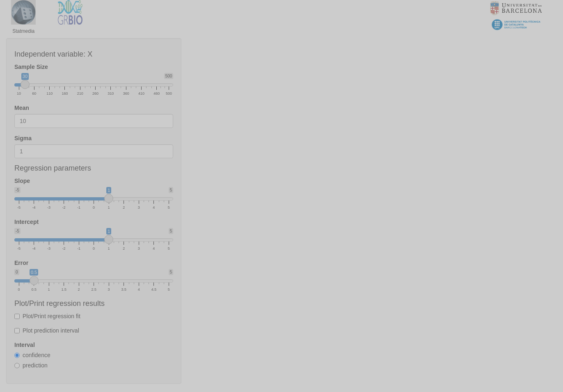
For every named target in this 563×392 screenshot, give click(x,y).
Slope (22, 181)
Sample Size (31, 67)
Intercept (26, 222)
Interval (25, 345)
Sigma (23, 138)
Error (21, 263)
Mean (22, 108)
